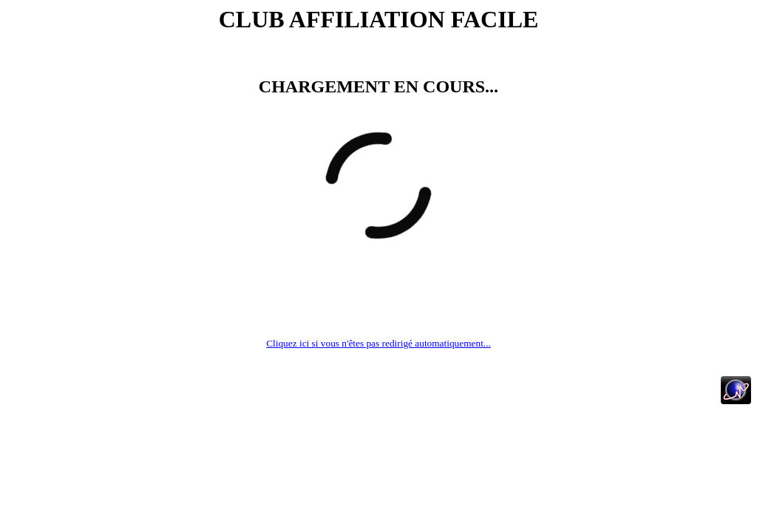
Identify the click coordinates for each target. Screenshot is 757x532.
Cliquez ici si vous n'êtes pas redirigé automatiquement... (378, 343)
